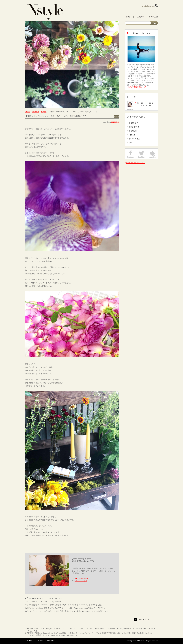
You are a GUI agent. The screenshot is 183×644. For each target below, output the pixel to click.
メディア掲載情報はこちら (137, 87)
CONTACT (51, 641)
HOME (28, 112)
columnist (36, 112)
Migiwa (44, 112)
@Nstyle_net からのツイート (135, 163)
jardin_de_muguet (80, 581)
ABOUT (39, 641)
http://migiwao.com (81, 578)
